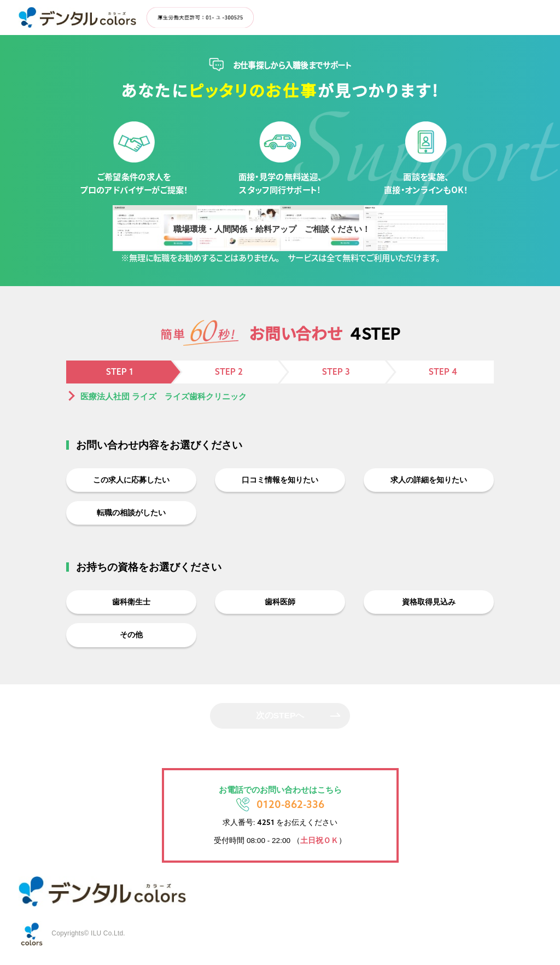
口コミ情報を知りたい (280, 481)
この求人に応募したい (131, 481)
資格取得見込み (429, 606)
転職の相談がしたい (132, 516)
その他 (132, 641)
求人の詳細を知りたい (429, 481)
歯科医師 (280, 606)
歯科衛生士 (132, 606)
